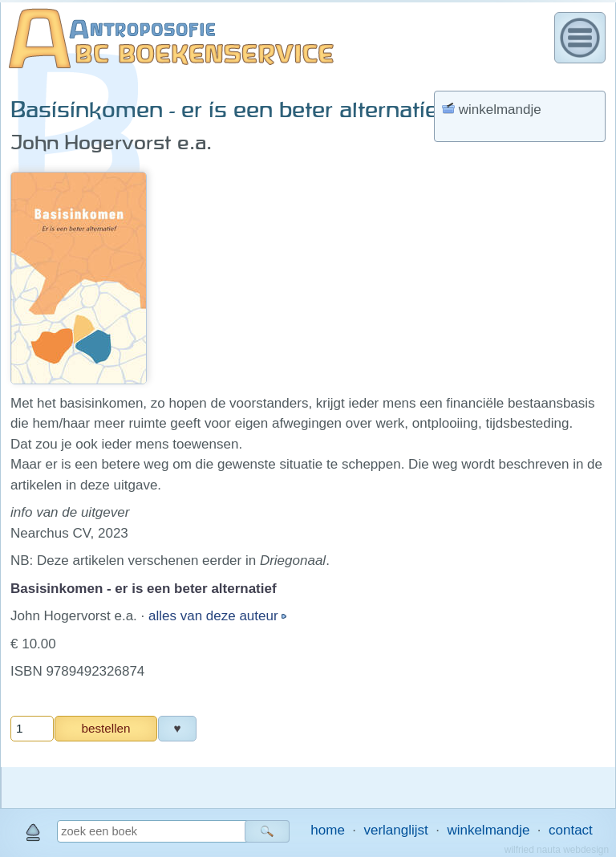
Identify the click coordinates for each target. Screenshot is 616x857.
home (328, 830)
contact (571, 830)
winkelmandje (488, 830)
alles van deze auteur (215, 616)
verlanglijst (395, 830)
